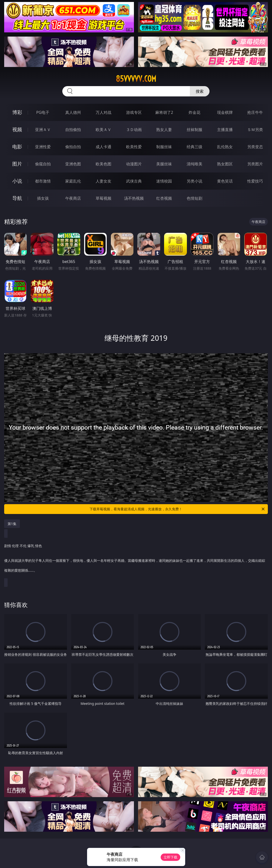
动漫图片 (134, 164)
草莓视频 (104, 198)
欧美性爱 (134, 147)
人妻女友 (104, 181)
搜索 (200, 91)
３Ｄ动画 (134, 130)
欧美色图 (104, 164)
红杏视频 (164, 198)
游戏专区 (134, 112)
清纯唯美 (194, 164)
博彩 (17, 112)
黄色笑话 (225, 181)
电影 (17, 147)
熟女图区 (225, 164)
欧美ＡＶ (104, 130)
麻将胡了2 (164, 112)
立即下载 (170, 857)
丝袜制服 (194, 130)
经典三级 (194, 147)
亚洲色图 (73, 164)
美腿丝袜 (164, 164)
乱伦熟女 (225, 147)
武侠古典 (134, 181)
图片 (17, 164)
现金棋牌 (225, 112)
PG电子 (43, 112)
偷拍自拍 (73, 147)
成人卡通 (104, 147)
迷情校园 (164, 181)
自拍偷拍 (73, 130)
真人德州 (73, 112)
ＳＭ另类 (255, 130)
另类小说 (194, 181)
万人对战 (104, 112)
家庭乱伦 (73, 181)
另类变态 (255, 147)
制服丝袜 (164, 147)
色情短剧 (194, 198)
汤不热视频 (134, 198)
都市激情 (43, 181)
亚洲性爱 (43, 147)
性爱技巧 (255, 181)
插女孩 (43, 198)
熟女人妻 (164, 130)
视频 (17, 129)
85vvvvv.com (136, 79)
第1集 (12, 524)
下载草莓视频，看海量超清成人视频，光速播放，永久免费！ (177, 509)
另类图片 (255, 164)
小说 (17, 181)
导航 (17, 198)
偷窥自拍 (43, 164)
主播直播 (225, 130)
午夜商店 (73, 198)
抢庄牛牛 (255, 112)
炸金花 (194, 112)
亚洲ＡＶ (43, 130)
